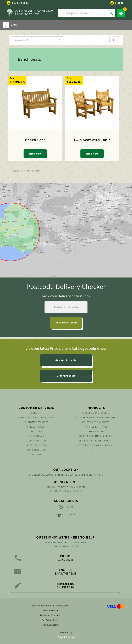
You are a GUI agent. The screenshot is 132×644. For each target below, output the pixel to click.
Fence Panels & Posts (96, 422)
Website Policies (51, 610)
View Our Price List (66, 360)
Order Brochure (66, 376)
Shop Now (35, 154)
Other (96, 450)
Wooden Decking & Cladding (96, 445)
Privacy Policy (36, 427)
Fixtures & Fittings (96, 427)
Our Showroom (36, 450)
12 (115, 40)
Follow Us (66, 515)
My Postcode (66, 323)
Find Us (66, 507)
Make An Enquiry (51, 625)
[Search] (87, 13)
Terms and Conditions (51, 615)
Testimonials (36, 436)
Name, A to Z (38, 40)
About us (36, 431)
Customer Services (36, 422)
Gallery (36, 454)
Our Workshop (36, 441)
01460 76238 (20, 3)
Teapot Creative (66, 637)
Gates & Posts (96, 431)
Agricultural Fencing (96, 413)
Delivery (36, 413)
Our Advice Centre (51, 620)
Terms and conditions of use (36, 417)
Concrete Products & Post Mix (96, 417)
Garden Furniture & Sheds (96, 436)
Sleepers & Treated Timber (96, 441)
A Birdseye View (36, 445)
